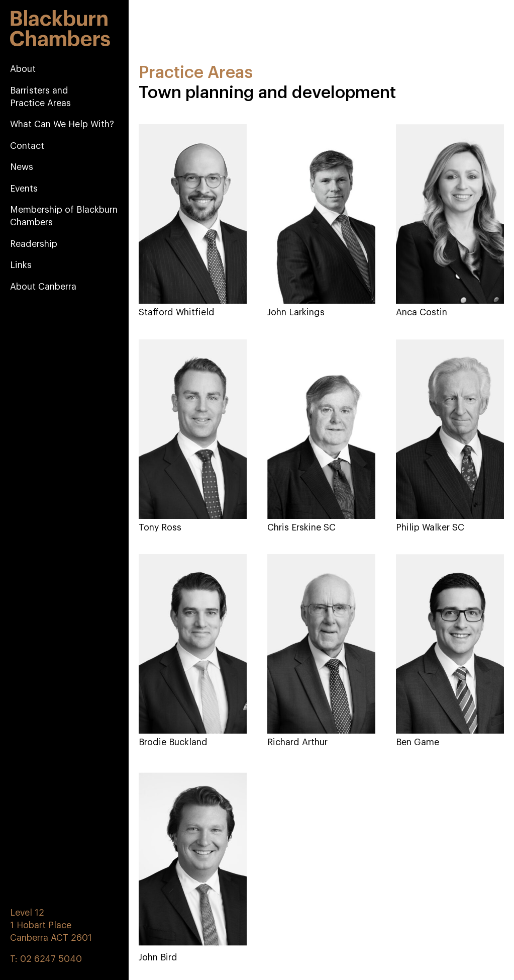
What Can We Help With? (62, 124)
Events (24, 189)
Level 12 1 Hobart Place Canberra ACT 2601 (51, 925)
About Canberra (43, 287)
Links (21, 265)
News (22, 167)
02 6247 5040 (51, 959)
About (23, 69)
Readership (34, 244)
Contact (27, 146)
